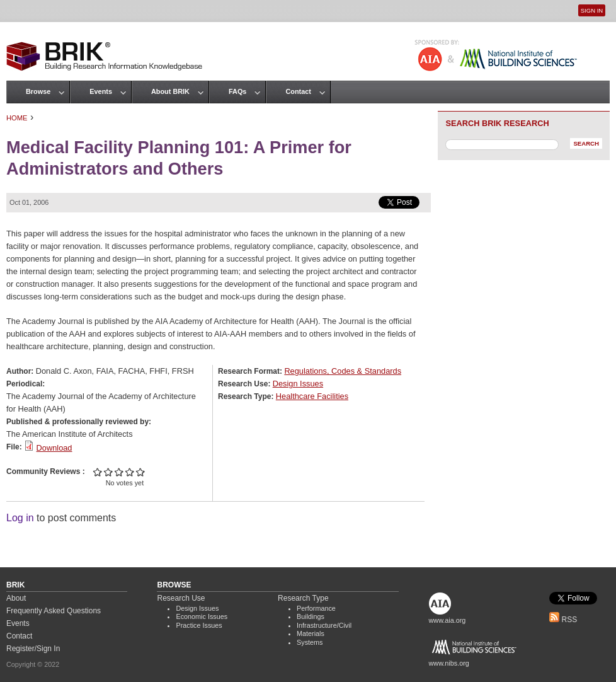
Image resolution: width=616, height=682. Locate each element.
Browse (38, 91)
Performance (316, 608)
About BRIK (170, 91)
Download (54, 448)
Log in (20, 518)
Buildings (311, 616)
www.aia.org (448, 620)
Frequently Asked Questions (54, 611)
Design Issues (298, 384)
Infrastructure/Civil (324, 625)
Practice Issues (199, 625)
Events (101, 91)
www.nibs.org (449, 663)
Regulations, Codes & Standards (343, 371)
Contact (298, 91)
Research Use (181, 598)
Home (17, 118)
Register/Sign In (33, 649)
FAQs (237, 91)
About (16, 598)
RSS (563, 620)
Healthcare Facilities (312, 396)
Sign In (592, 10)
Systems (310, 642)
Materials (311, 633)
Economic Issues (202, 616)
